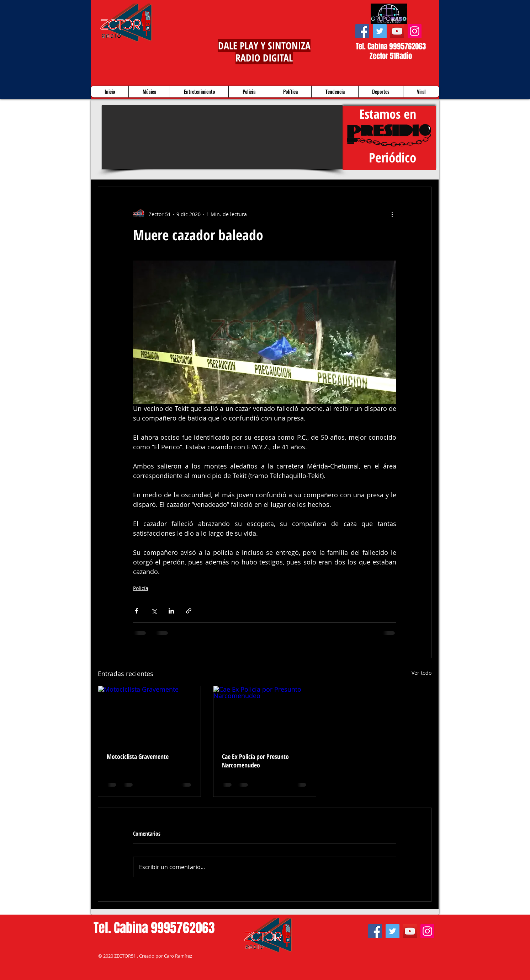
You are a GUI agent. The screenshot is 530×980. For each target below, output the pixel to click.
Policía (141, 588)
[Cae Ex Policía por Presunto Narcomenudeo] (265, 715)
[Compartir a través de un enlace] (189, 611)
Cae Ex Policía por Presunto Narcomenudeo (255, 761)
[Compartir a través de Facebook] (136, 611)
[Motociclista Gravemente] (149, 715)
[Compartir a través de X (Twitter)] (154, 611)
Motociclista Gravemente (138, 756)
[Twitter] (380, 31)
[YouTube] (397, 31)
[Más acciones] (392, 214)
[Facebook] (362, 31)
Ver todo (422, 673)
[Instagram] (415, 31)
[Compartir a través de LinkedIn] (171, 611)
